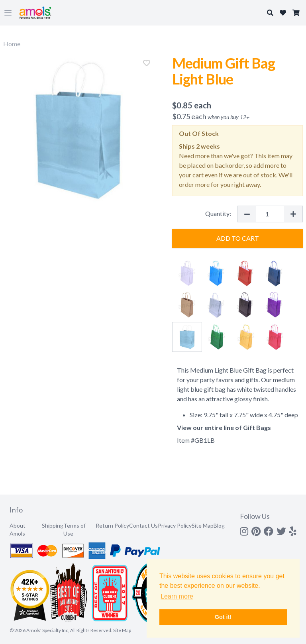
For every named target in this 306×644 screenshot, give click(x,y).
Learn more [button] (177, 596)
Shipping (53, 525)
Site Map (203, 525)
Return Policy (112, 525)
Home (12, 44)
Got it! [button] (223, 617)
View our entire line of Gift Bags (224, 427)
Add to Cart (238, 238)
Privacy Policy (175, 525)
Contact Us (143, 525)
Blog (219, 525)
